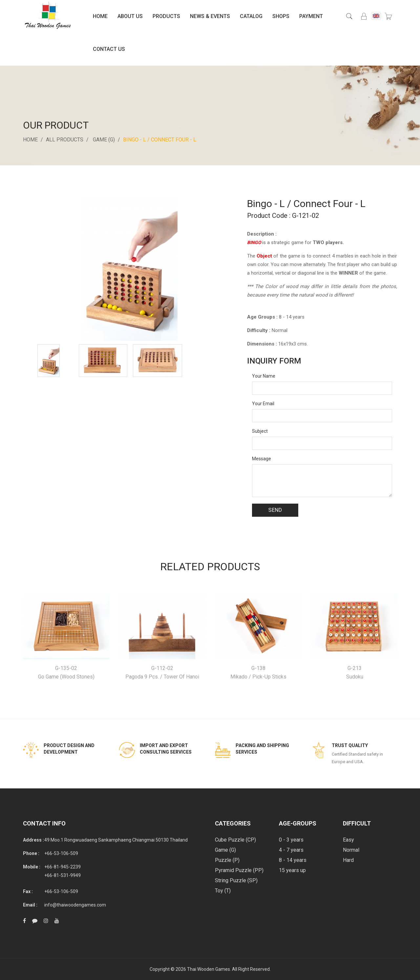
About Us (130, 16)
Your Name (264, 376)
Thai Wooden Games (209, 969)
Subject (260, 431)
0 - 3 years (291, 840)
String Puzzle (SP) (236, 880)
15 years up (292, 870)
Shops (281, 16)
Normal (351, 850)
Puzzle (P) (227, 860)
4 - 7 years (291, 850)
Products (166, 16)
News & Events (210, 16)
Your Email (263, 404)
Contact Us (109, 49)
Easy (348, 840)
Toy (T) (223, 891)
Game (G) (104, 140)
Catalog (251, 16)
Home (100, 16)
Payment (311, 16)
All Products (65, 140)
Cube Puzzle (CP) (235, 840)
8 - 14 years (293, 860)
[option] (49, 361)
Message (262, 459)
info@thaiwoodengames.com (75, 905)
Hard (348, 860)
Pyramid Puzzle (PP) (239, 870)
